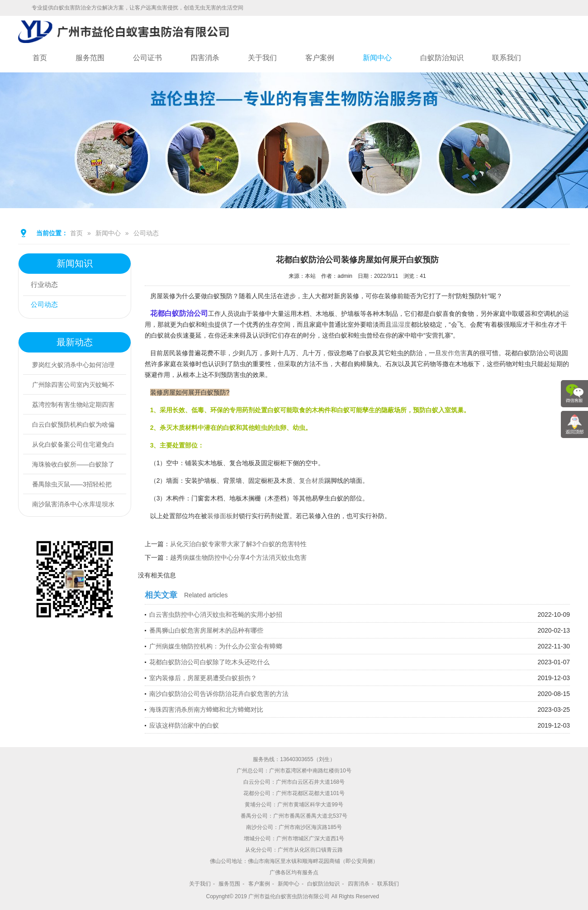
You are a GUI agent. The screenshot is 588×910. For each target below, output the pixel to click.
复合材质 (312, 481)
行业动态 (47, 286)
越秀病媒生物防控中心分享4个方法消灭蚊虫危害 (238, 557)
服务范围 (90, 58)
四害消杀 (205, 58)
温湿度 (401, 324)
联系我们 (507, 58)
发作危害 (454, 353)
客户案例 (320, 58)
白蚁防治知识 (442, 58)
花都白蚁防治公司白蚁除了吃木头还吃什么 (209, 662)
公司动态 (146, 233)
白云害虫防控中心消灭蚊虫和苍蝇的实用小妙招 (216, 615)
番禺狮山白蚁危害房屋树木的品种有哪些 (206, 630)
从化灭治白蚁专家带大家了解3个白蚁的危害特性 (238, 544)
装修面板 (220, 516)
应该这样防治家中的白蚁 (184, 725)
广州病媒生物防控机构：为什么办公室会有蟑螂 (216, 646)
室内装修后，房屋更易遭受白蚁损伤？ (203, 678)
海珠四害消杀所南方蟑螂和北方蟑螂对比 (206, 710)
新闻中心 (377, 58)
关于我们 (262, 58)
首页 (40, 58)
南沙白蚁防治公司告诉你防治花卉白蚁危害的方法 (219, 694)
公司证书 (147, 58)
